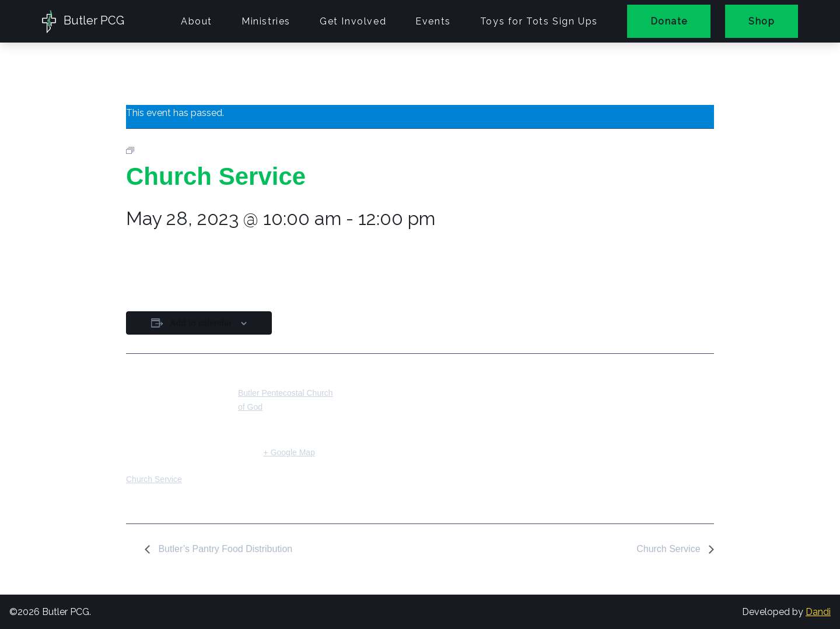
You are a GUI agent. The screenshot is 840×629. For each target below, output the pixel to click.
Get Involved (353, 21)
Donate (669, 21)
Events (433, 21)
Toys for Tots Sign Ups (539, 21)
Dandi (818, 612)
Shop (762, 21)
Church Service (154, 479)
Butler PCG (83, 22)
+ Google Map (289, 452)
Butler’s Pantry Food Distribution (224, 549)
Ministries (266, 21)
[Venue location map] (412, 434)
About (197, 21)
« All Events (152, 74)
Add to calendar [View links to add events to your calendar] (201, 323)
